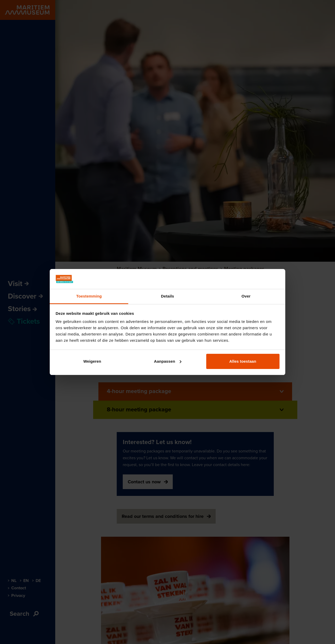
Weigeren (92, 361)
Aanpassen (168, 361)
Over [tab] (246, 296)
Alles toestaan (243, 361)
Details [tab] (167, 296)
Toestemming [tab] (89, 296)
